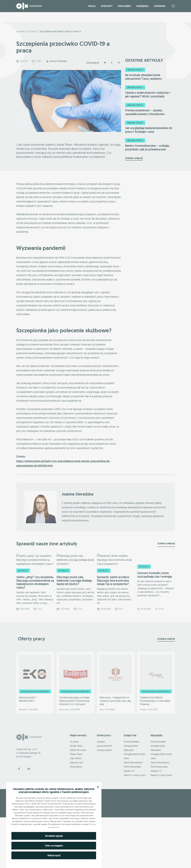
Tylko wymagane (54, 846)
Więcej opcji (54, 855)
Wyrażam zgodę (54, 836)
